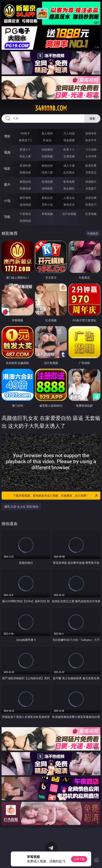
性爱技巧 (91, 205)
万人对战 (69, 133)
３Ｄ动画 (91, 149)
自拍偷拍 (47, 149)
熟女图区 (69, 188)
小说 (7, 201)
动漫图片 (91, 182)
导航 (7, 217)
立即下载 (79, 859)
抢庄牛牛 (91, 140)
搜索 (92, 118)
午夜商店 (25, 214)
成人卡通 (69, 165)
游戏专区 (91, 133)
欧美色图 (69, 182)
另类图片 (91, 188)
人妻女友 (69, 198)
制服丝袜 (25, 172)
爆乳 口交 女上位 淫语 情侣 (21, 507)
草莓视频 (47, 214)
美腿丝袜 (25, 188)
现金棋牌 (69, 140)
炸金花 (47, 140)
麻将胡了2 (25, 140)
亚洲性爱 (25, 165)
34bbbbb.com (51, 108)
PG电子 (25, 133)
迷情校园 (25, 205)
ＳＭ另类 (91, 156)
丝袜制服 (47, 156)
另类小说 (47, 205)
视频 (7, 152)
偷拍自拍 (47, 165)
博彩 (7, 136)
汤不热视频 (69, 214)
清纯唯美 (47, 188)
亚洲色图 (47, 182)
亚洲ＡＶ (25, 149)
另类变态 (91, 172)
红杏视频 (91, 214)
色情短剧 (25, 221)
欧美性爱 (91, 165)
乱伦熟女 (69, 172)
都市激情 (25, 198)
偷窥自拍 (25, 182)
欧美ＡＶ (69, 149)
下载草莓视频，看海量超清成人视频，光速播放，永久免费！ (56, 496)
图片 (7, 185)
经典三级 (47, 172)
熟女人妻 (25, 156)
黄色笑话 (69, 205)
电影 (7, 168)
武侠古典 (91, 198)
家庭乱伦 (47, 198)
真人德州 (47, 133)
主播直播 (69, 156)
